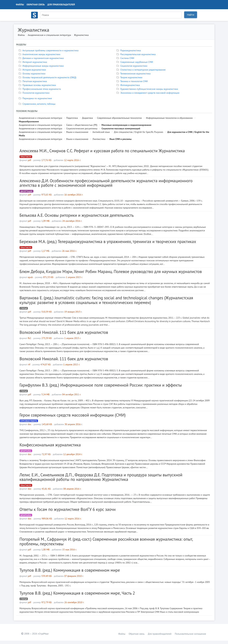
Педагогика (72, 118)
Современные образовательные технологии (119, 118)
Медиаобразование (29, 121)
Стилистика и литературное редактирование (142, 70)
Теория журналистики (130, 77)
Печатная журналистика (33, 81)
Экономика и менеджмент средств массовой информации (148, 93)
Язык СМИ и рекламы (121, 139)
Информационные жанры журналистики (42, 66)
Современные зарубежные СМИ (135, 62)
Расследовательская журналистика (137, 54)
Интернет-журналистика (33, 62)
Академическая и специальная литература (49, 35)
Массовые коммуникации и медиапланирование (126, 125)
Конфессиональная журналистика (50, 445)
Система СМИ (126, 58)
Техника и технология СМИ (133, 81)
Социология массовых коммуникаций (121, 128)
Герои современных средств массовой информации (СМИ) (73, 415)
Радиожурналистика (129, 50)
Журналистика (81, 35)
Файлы (20, 5)
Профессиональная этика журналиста (40, 89)
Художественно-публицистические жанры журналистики (148, 89)
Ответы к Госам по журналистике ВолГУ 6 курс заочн (68, 509)
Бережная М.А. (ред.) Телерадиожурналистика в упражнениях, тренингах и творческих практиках (108, 242)
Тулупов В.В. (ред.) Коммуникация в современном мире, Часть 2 (77, 593)
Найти (191, 15)
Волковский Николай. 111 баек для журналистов (64, 332)
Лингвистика (99, 139)
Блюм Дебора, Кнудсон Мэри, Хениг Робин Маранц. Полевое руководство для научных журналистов (111, 272)
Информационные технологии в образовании (169, 118)
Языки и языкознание (77, 132)
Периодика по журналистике (36, 98)
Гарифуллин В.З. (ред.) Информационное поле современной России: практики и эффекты (101, 385)
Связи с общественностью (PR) (82, 125)
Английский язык (101, 132)
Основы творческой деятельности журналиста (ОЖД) (48, 77)
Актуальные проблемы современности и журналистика (49, 50)
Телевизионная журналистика (134, 74)
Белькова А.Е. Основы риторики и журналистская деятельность (77, 215)
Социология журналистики (132, 66)
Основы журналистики (33, 74)
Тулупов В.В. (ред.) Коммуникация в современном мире (70, 570)
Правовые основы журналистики (38, 85)
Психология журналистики (35, 93)
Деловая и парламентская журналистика (42, 58)
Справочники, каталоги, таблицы (38, 104)
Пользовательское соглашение (190, 634)
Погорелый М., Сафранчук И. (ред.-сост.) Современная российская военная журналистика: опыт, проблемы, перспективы (106, 541)
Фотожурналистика (129, 85)
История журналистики (33, 70)
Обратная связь (36, 5)
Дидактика (87, 118)
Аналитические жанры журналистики (40, 54)
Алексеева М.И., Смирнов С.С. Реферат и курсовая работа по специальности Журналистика (102, 151)
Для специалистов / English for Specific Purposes (139, 132)
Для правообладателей (61, 5)
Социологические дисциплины (82, 128)
